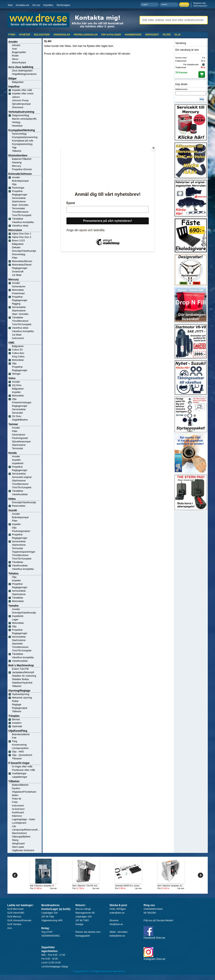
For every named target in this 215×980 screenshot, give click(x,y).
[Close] (154, 148)
